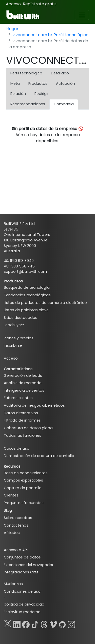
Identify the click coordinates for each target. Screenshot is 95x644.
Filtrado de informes (22, 420)
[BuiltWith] (23, 15)
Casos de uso (17, 448)
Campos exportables (23, 480)
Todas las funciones (23, 435)
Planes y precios (19, 338)
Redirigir (42, 94)
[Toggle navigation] (82, 15)
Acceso (13, 4)
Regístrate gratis (40, 4)
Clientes (11, 495)
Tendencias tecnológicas (27, 295)
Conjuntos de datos (22, 557)
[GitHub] (62, 624)
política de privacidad (24, 604)
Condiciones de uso (22, 591)
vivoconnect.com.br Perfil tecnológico (50, 35)
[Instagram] (71, 624)
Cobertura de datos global (29, 428)
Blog (8, 510)
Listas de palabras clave (26, 310)
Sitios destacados (21, 318)
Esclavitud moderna (22, 612)
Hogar (12, 29)
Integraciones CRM (21, 572)
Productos (38, 84)
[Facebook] (26, 624)
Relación (18, 94)
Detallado (60, 73)
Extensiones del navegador (29, 565)
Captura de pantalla (23, 488)
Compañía (64, 104)
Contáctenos (16, 525)
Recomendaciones (28, 104)
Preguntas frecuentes (24, 503)
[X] (8, 624)
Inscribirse (13, 345)
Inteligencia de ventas (24, 390)
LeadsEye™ (14, 325)
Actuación (65, 84)
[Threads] (44, 624)
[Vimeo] (53, 624)
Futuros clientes (18, 398)
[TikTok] (35, 624)
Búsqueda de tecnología (27, 287)
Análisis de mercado (23, 383)
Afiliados (12, 533)
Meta (15, 84)
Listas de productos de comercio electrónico (45, 303)
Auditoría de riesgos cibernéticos (34, 405)
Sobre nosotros (18, 518)
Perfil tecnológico (26, 73)
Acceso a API (16, 550)
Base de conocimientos (26, 473)
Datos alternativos (21, 413)
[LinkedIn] (17, 624)
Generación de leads (23, 376)
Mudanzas (13, 584)
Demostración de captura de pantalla (39, 456)
